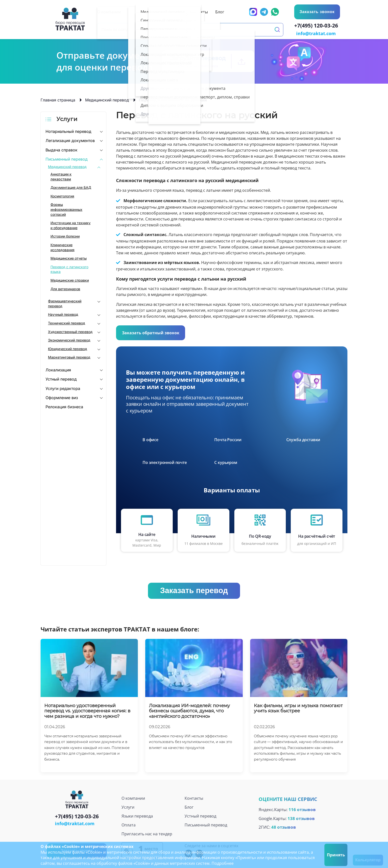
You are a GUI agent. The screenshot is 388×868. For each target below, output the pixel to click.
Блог (189, 807)
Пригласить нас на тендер (147, 833)
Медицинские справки (70, 280)
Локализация (58, 369)
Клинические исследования (62, 247)
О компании (133, 798)
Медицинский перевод (107, 99)
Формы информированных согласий (66, 209)
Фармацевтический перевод (65, 303)
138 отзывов (301, 818)
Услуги (128, 807)
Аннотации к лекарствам (61, 176)
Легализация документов (70, 140)
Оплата (129, 824)
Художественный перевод (70, 331)
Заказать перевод (194, 590)
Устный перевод (61, 379)
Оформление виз (62, 397)
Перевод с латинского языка (69, 269)
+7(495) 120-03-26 (317, 26)
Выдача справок (61, 149)
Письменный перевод (67, 159)
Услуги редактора (63, 388)
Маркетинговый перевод (69, 357)
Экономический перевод (69, 340)
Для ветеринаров (65, 288)
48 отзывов (284, 827)
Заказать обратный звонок (151, 332)
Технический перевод (67, 323)
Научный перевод (63, 314)
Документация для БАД (71, 187)
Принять (336, 855)
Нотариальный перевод (68, 131)
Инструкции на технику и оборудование (71, 225)
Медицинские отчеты (69, 258)
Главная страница (58, 99)
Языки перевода (137, 816)
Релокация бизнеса (64, 407)
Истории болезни (65, 236)
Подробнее (223, 863)
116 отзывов (302, 809)
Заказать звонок (317, 12)
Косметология (62, 196)
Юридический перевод (68, 348)
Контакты (194, 798)
